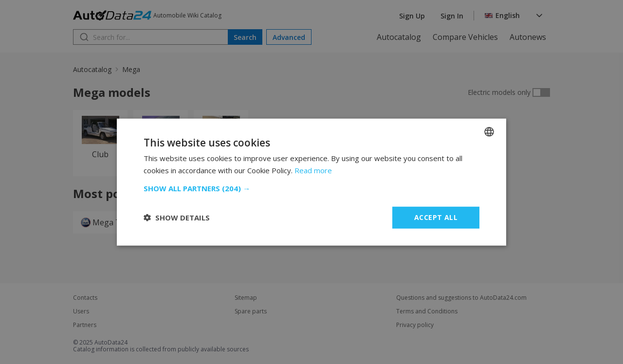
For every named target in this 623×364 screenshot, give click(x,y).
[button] (311, 188)
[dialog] (311, 182)
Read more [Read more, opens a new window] (313, 170)
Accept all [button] (436, 217)
